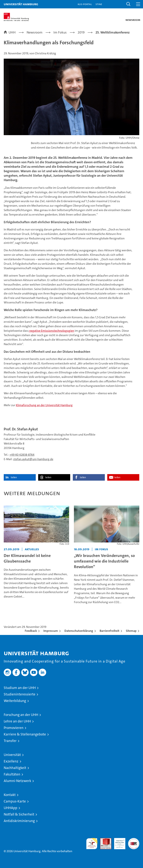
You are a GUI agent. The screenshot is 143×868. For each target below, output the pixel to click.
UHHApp (11, 808)
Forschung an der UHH (21, 715)
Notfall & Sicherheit (19, 814)
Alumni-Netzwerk (17, 781)
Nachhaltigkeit (15, 768)
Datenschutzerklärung (79, 631)
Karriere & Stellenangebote (25, 734)
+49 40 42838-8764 (22, 455)
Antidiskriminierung (19, 821)
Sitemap (131, 631)
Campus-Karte (15, 801)
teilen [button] (14, 477)
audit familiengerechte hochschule (92, 844)
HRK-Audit (118, 842)
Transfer (10, 741)
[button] (128, 4)
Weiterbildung (15, 701)
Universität (12, 755)
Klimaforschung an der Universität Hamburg (44, 405)
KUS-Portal (85, 4)
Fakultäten (12, 774)
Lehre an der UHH (17, 721)
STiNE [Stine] (99, 4)
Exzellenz (11, 761)
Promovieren (14, 728)
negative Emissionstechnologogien (51, 331)
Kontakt (10, 795)
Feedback (31, 631)
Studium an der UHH (20, 688)
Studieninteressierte (20, 694)
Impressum (51, 631)
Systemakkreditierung (134, 840)
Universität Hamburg (21, 4)
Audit (104, 840)
